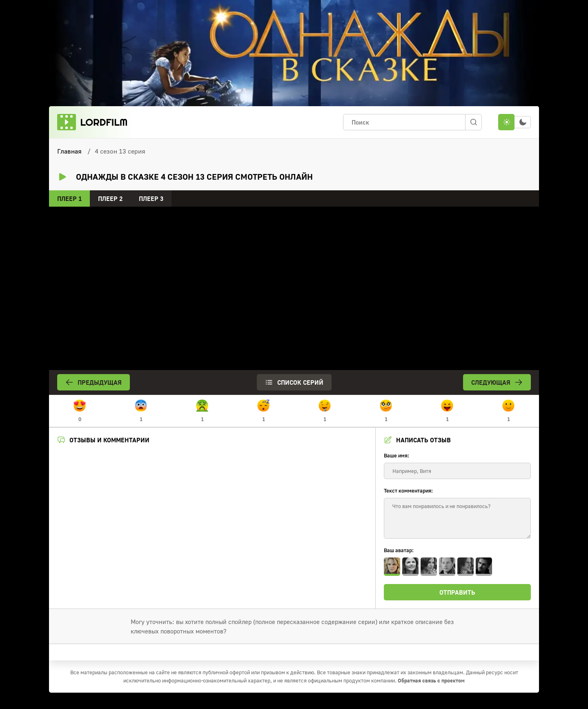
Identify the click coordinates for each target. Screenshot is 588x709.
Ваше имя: (396, 455)
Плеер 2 (110, 198)
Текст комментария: (408, 491)
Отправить (457, 592)
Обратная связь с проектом (431, 680)
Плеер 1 (69, 198)
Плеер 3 (151, 198)
